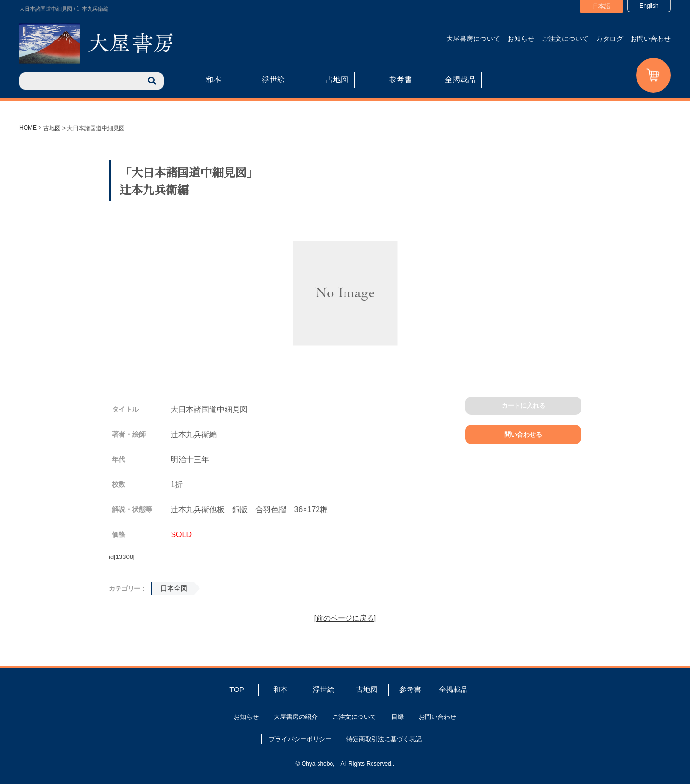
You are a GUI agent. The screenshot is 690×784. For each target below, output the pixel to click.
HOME (28, 128)
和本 (213, 79)
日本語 (601, 6)
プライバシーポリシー (300, 739)
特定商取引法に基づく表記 (384, 739)
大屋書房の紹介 (296, 717)
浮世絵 (273, 79)
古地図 (337, 79)
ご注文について (565, 39)
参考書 (400, 79)
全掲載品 (460, 79)
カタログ (610, 39)
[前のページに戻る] (345, 618)
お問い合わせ (650, 39)
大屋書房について (473, 39)
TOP (237, 689)
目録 (398, 717)
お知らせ (521, 39)
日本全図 (174, 588)
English (649, 6)
